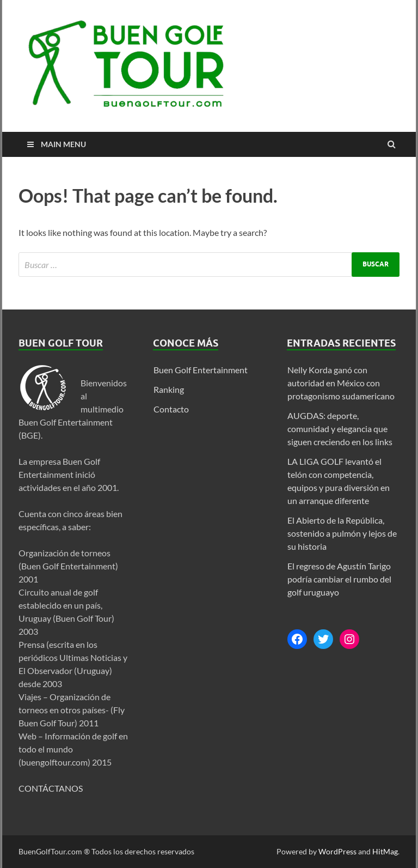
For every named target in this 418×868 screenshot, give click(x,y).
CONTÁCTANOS (51, 788)
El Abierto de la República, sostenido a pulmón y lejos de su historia (342, 533)
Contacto (171, 409)
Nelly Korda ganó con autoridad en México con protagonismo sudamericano (341, 383)
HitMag (385, 851)
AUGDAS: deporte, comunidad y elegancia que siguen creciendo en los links (340, 429)
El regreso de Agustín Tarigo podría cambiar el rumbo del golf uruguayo (339, 579)
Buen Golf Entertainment (201, 370)
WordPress (337, 851)
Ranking (169, 389)
